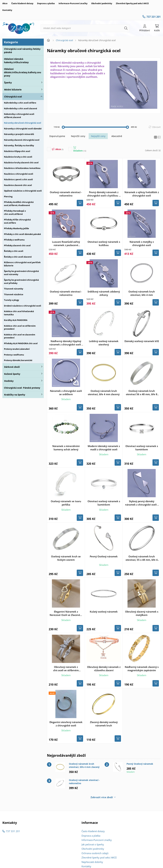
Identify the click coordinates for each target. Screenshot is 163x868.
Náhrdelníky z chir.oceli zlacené (21, 108)
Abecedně (117, 136)
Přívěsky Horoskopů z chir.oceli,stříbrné (15, 212)
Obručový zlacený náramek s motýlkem (142, 613)
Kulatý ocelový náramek (104, 612)
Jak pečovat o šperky (93, 844)
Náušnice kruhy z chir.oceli (18, 157)
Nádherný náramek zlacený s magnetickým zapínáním (142, 669)
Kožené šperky (12, 374)
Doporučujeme (57, 136)
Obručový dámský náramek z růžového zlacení (104, 669)
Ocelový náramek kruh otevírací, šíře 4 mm (142, 293)
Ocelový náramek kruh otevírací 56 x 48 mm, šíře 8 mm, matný (142, 393)
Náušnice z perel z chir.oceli (18, 179)
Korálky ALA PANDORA (16, 320)
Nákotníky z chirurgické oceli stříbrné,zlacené (19, 116)
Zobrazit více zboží (102, 797)
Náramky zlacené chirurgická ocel (22, 140)
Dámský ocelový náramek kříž (142, 341)
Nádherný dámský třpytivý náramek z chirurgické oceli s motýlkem (66, 343)
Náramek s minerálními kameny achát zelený (66, 448)
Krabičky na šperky (15, 395)
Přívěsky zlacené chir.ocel (17, 245)
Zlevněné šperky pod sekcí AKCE (132, 3)
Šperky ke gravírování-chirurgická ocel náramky (21, 273)
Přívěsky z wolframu (14, 240)
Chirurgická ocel (13, 97)
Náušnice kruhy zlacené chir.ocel (21, 163)
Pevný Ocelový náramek (104, 556)
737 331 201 (154, 17)
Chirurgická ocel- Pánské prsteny (22, 388)
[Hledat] (126, 28)
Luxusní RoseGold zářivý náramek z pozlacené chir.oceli (66, 244)
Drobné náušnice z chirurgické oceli (23, 306)
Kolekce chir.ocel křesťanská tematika (19, 313)
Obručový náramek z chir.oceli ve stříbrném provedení (66, 669)
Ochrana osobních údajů (95, 853)
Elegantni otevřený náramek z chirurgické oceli (66, 724)
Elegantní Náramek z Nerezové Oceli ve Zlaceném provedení (66, 613)
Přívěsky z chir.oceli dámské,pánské (22, 234)
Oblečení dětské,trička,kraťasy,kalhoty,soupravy (23, 72)
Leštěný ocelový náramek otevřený (104, 343)
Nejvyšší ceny (98, 136)
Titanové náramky (14, 289)
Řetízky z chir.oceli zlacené (18, 257)
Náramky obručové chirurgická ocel (23, 123)
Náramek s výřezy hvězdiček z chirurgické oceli (142, 194)
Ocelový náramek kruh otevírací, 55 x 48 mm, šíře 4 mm (142, 558)
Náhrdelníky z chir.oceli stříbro (20, 103)
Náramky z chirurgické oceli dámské (23, 129)
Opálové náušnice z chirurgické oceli (23, 191)
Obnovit (156, 127)
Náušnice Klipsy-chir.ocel (17, 151)
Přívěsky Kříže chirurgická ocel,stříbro (17, 221)
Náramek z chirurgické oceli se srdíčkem (66, 393)
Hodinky (9, 381)
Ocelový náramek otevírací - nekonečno (66, 194)
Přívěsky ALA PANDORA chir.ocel (21, 343)
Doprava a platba (46, 3)
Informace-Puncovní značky (73, 3)
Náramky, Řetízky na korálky (19, 145)
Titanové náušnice (14, 294)
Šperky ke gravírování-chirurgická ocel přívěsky (21, 281)
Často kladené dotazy (22, 3)
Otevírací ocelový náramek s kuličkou (104, 243)
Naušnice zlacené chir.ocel (18, 185)
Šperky (8, 83)
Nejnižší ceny (78, 136)
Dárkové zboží (12, 367)
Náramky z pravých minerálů (19, 134)
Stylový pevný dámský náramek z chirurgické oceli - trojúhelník (142, 503)
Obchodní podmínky (102, 3)
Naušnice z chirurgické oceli (19, 174)
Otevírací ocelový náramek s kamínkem (142, 448)
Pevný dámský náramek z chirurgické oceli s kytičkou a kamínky (104, 194)
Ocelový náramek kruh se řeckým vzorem (66, 558)
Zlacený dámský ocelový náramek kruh (104, 724)
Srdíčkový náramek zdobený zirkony (104, 293)
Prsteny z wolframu (14, 355)
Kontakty (7, 10)
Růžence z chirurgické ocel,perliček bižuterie (22, 264)
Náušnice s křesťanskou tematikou (22, 168)
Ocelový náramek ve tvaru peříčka (66, 503)
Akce (5, 3)
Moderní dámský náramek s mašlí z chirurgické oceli (104, 448)
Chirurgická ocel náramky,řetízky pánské (22, 51)
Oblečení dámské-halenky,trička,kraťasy (16, 61)
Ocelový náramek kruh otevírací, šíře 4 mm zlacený (104, 393)
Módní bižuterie (13, 90)
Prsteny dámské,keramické (18, 360)
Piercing (8, 196)
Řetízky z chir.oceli (14, 251)
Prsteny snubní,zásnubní (17, 349)
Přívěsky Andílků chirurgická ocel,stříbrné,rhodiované (19, 204)
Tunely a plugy (11, 300)
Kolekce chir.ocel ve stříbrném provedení (20, 327)
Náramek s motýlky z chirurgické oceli (142, 243)
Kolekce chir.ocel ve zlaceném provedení (20, 336)
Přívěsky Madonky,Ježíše (16, 228)
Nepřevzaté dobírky (92, 862)
